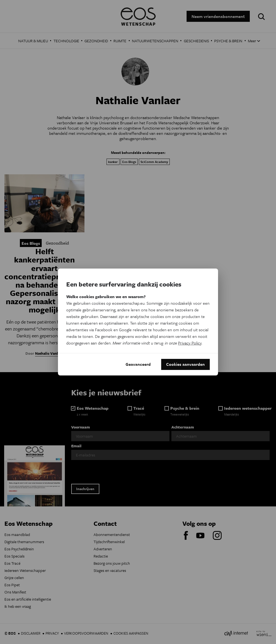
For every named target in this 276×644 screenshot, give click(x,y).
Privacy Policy (190, 343)
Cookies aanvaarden (185, 364)
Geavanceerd (138, 364)
